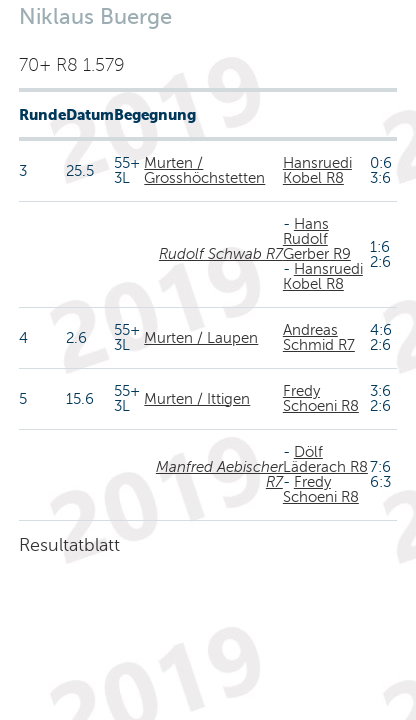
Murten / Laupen (201, 338)
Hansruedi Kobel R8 (317, 170)
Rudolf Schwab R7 (221, 254)
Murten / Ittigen (197, 399)
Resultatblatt (69, 545)
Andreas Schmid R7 (319, 337)
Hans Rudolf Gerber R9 (317, 239)
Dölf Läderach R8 (325, 459)
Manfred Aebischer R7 (219, 474)
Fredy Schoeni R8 (321, 398)
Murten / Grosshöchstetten (204, 170)
